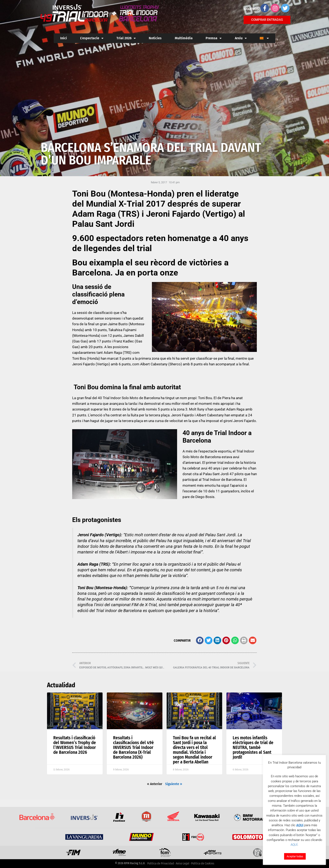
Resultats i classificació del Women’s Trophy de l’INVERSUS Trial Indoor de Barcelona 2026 (75, 745)
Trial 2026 (126, 38)
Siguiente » (174, 784)
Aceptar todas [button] (295, 856)
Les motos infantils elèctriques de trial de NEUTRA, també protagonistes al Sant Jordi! (253, 747)
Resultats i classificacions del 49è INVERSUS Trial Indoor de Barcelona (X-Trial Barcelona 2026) (133, 747)
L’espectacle (92, 38)
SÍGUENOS (251, 9)
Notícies (155, 38)
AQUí (300, 825)
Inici (64, 38)
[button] (200, 640)
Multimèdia (184, 38)
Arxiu (241, 38)
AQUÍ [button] (294, 845)
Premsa (214, 38)
